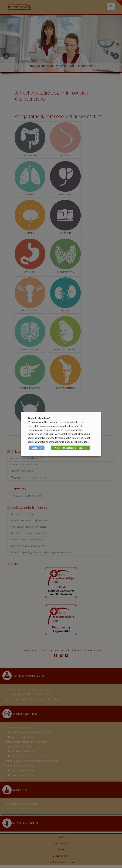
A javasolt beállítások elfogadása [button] (70, 448)
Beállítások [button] (37, 448)
